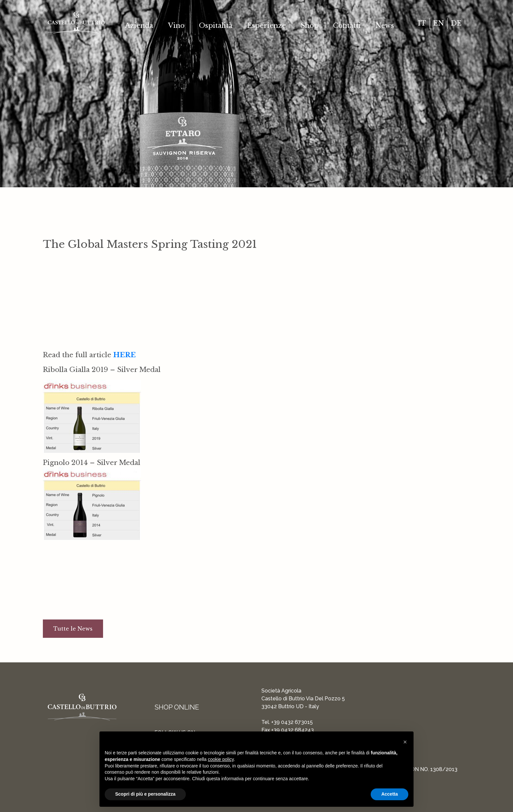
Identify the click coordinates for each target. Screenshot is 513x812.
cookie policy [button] (221, 759)
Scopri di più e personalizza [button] (145, 794)
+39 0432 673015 (292, 722)
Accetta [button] (389, 794)
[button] (405, 742)
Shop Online (177, 707)
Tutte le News (73, 629)
